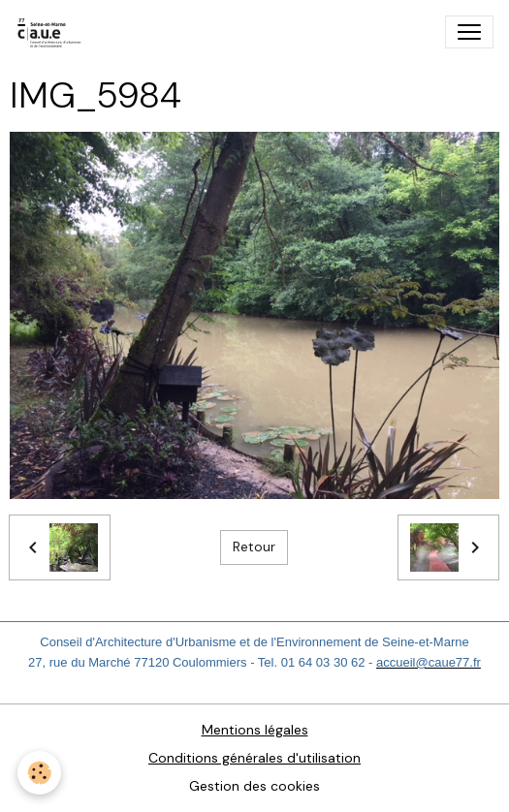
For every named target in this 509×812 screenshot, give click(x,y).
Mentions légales (255, 730)
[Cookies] (39, 773)
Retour (254, 547)
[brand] (54, 32)
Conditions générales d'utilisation (254, 758)
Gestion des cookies (254, 786)
